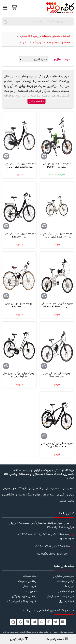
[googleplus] (20, 622)
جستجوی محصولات (59, 42)
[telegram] (34, 622)
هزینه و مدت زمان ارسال (61, 596)
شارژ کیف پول (67, 601)
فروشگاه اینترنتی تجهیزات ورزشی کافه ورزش (45, 36)
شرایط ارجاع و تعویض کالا (22, 601)
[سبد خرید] (13, 7)
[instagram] (49, 622)
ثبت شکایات (30, 576)
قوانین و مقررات (66, 581)
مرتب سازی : (62, 59)
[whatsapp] (42, 622)
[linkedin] (27, 622)
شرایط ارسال (29, 586)
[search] (6, 21)
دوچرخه (38, 42)
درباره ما (70, 586)
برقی (26, 42)
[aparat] (13, 622)
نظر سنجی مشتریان (63, 576)
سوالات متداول (66, 591)
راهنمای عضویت (27, 581)
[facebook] (63, 622)
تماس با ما (31, 591)
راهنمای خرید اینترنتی (24, 596)
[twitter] (56, 622)
